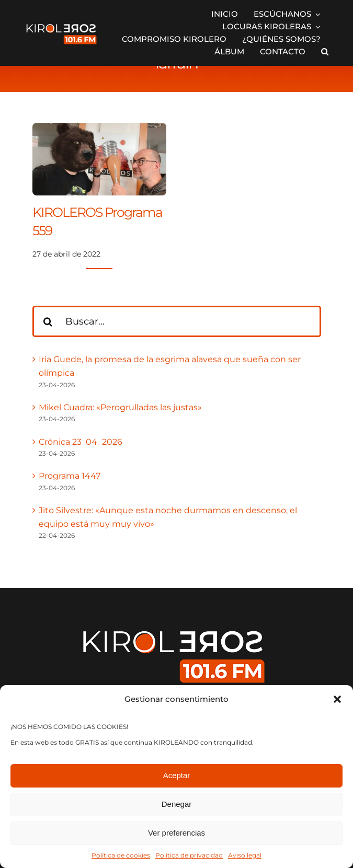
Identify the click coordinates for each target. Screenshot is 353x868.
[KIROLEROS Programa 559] (99, 129)
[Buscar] (48, 321)
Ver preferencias (176, 833)
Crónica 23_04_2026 (81, 442)
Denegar (177, 804)
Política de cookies (121, 855)
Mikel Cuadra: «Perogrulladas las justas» (120, 407)
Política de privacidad (189, 855)
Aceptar (177, 775)
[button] (337, 699)
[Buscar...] (177, 321)
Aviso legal (245, 855)
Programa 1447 (70, 476)
